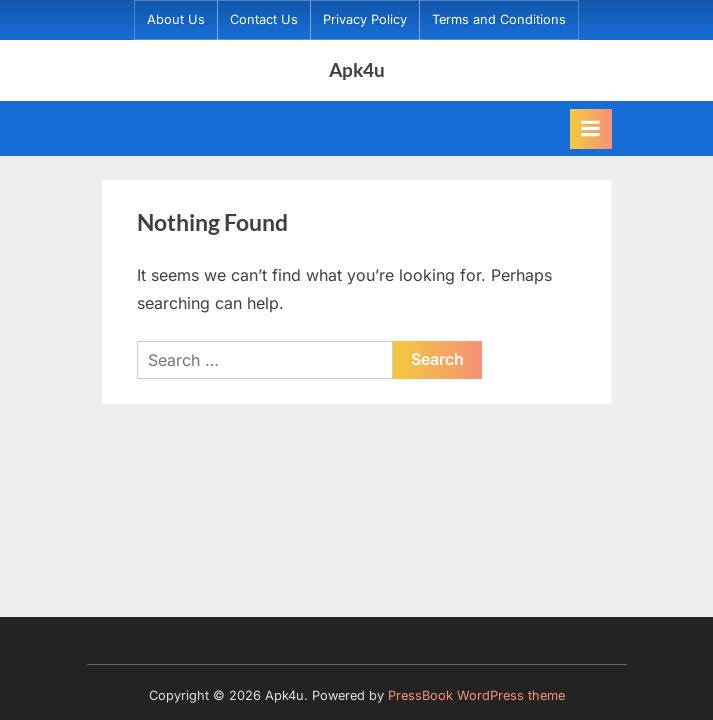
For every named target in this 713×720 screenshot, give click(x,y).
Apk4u (357, 69)
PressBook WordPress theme (476, 695)
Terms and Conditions (499, 19)
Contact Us (264, 19)
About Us (176, 19)
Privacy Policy (365, 19)
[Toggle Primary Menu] (591, 129)
